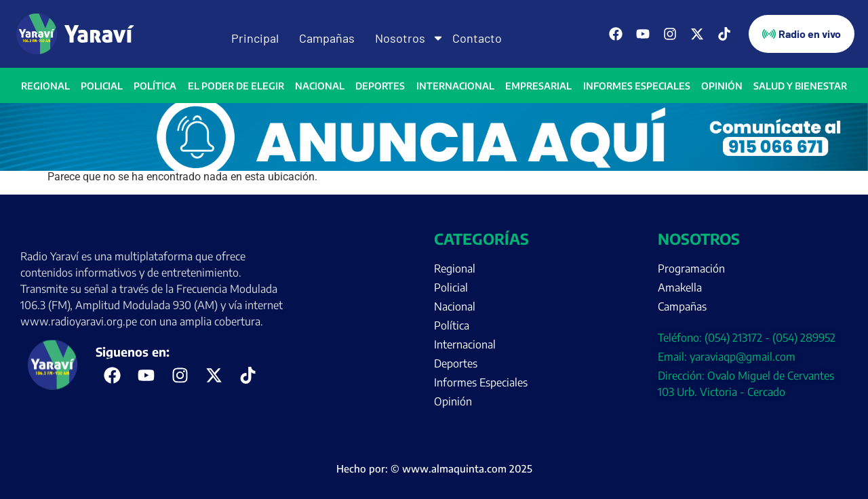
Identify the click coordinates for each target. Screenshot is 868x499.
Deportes (380, 86)
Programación (691, 268)
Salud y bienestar (800, 86)
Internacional (455, 86)
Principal (255, 38)
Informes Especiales (637, 86)
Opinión (722, 86)
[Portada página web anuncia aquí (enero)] (434, 167)
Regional (45, 86)
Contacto (477, 38)
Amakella (680, 287)
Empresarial (538, 86)
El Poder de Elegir (236, 86)
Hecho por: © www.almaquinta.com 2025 (434, 468)
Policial (102, 86)
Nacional (320, 86)
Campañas (327, 38)
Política (155, 86)
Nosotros (403, 38)
